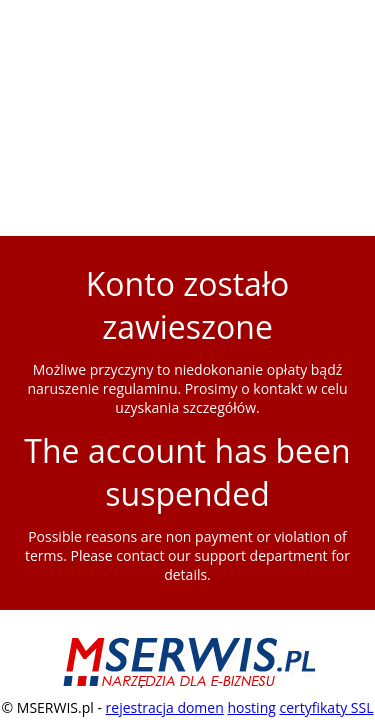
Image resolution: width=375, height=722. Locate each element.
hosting (251, 707)
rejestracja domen (165, 707)
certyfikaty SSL (326, 707)
